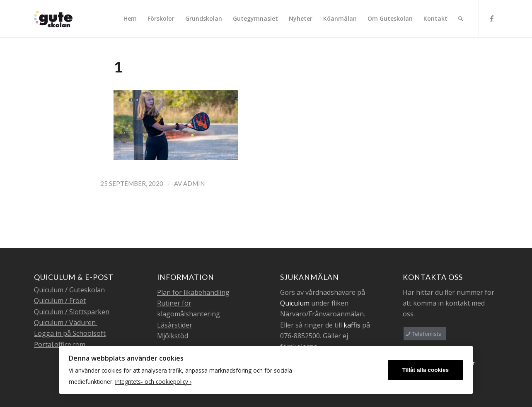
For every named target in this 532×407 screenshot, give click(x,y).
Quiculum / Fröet (60, 301)
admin (194, 183)
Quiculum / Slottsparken (72, 312)
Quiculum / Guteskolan (69, 290)
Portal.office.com (60, 344)
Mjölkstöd (173, 336)
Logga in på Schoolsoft (70, 333)
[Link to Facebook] (492, 18)
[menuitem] (130, 19)
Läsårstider (175, 325)
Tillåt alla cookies (426, 370)
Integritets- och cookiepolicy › (153, 382)
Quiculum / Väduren (66, 323)
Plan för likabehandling (193, 292)
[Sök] (461, 19)
